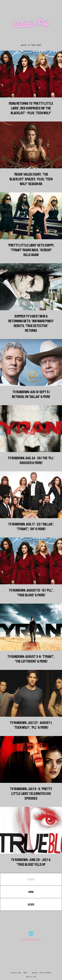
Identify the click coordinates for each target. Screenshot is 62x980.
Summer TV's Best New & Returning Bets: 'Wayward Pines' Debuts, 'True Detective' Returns (31, 323)
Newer (31, 880)
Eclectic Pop (31, 24)
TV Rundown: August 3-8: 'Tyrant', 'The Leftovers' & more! (31, 659)
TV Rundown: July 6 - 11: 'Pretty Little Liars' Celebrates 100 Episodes (31, 794)
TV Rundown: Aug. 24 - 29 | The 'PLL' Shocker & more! (31, 460)
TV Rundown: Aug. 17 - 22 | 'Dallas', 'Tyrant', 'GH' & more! (31, 527)
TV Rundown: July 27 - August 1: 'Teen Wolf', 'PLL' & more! (31, 725)
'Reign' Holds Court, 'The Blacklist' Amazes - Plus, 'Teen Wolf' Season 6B (31, 179)
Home (31, 892)
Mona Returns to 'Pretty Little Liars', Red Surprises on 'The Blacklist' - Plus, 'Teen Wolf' (31, 108)
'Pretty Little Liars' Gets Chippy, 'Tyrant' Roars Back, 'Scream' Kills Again (31, 250)
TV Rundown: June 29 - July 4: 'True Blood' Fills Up (31, 862)
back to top (31, 977)
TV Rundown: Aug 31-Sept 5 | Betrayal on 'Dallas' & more (31, 394)
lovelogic (48, 973)
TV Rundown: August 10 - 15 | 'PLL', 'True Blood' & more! (31, 593)
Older (31, 905)
